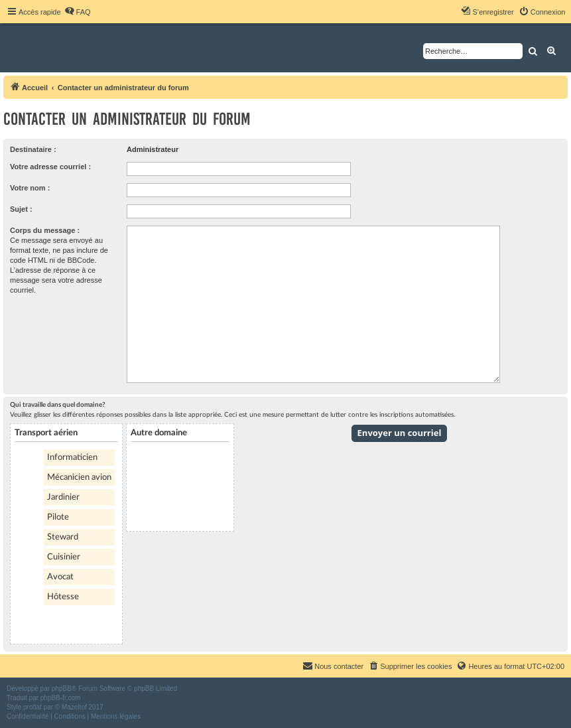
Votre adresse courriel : (50, 167)
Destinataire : (33, 149)
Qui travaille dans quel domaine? (58, 405)
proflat (32, 707)
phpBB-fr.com (61, 698)
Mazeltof (74, 707)
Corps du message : (45, 230)
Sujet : (21, 209)
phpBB (62, 689)
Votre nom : (30, 188)
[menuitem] (78, 12)
